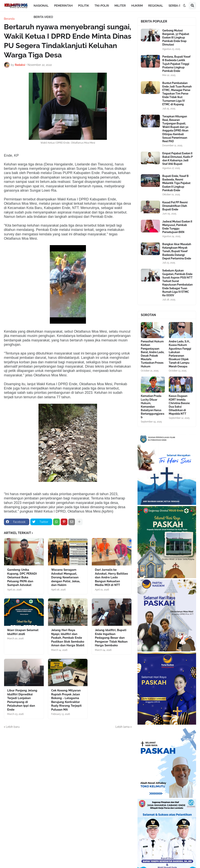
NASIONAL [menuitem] (41, 6)
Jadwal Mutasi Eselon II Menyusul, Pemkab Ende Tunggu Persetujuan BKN (177, 227)
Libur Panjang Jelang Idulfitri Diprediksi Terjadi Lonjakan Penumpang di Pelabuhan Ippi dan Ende (22, 700)
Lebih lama (123, 727)
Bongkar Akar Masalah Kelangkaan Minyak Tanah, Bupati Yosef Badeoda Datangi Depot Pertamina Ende (177, 251)
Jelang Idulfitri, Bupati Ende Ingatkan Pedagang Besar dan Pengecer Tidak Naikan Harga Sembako (111, 638)
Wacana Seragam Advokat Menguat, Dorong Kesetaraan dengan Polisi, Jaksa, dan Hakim (66, 577)
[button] (184, 6)
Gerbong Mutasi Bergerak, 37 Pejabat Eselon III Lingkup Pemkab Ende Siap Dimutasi (176, 38)
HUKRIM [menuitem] (137, 6)
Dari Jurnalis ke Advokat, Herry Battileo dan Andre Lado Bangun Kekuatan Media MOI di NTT (111, 577)
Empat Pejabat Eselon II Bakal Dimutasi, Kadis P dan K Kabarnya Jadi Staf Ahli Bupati (178, 159)
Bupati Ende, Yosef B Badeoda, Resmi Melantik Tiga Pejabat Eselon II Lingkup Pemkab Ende (176, 183)
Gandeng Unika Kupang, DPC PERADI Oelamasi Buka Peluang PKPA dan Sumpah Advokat (22, 577)
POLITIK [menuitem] (84, 6)
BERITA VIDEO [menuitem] (43, 17)
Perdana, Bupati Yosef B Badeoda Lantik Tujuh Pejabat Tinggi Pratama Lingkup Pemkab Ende (176, 64)
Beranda (9, 19)
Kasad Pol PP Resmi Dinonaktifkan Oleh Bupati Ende (175, 206)
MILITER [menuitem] (120, 6)
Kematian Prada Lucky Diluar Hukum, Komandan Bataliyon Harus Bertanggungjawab (153, 407)
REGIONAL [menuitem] (156, 6)
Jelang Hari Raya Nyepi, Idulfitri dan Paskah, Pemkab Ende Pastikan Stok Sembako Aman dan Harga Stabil (68, 638)
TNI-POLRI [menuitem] (102, 6)
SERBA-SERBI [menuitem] (178, 6)
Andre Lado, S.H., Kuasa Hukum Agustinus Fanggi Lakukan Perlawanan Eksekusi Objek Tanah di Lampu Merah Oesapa (180, 354)
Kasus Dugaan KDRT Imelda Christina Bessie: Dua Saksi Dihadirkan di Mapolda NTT (179, 405)
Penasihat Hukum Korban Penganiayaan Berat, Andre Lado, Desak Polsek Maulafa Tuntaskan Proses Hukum (153, 354)
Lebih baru (13, 727)
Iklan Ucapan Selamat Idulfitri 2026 (23, 632)
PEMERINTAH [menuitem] (63, 6)
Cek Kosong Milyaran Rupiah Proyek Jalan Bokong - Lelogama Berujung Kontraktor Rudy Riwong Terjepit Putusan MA (66, 700)
